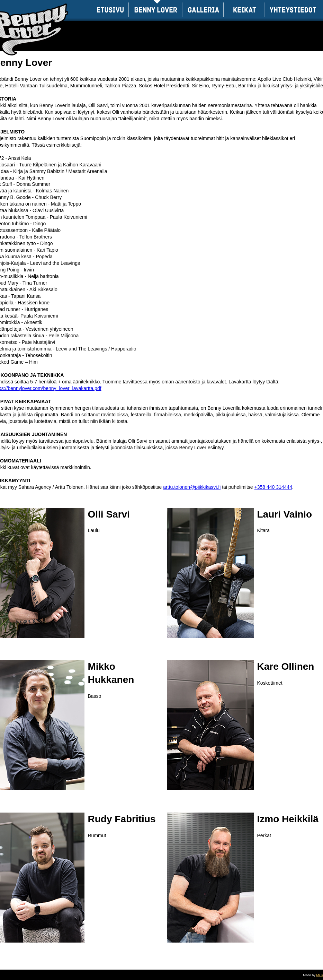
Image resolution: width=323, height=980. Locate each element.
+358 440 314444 (273, 487)
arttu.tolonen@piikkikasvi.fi (192, 487)
